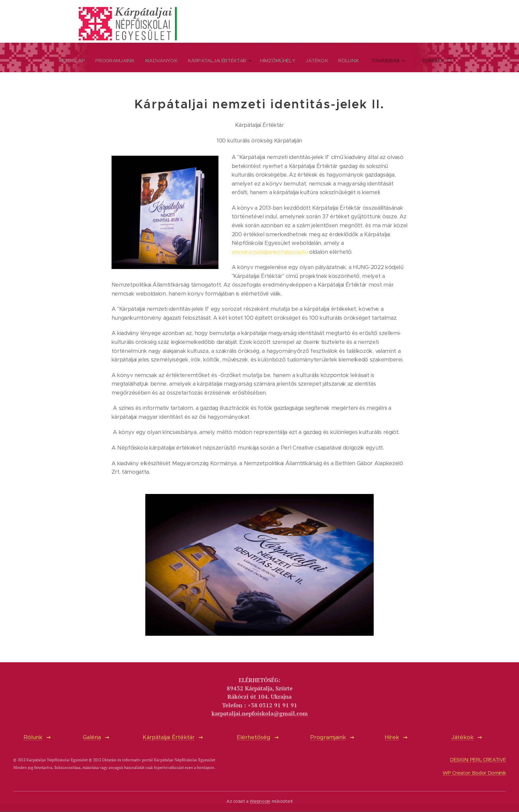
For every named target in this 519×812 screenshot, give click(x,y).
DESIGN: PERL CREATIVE (478, 760)
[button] (441, 61)
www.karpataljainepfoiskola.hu (270, 252)
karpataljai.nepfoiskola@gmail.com (260, 714)
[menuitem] (71, 61)
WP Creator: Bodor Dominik (474, 773)
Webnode (260, 801)
